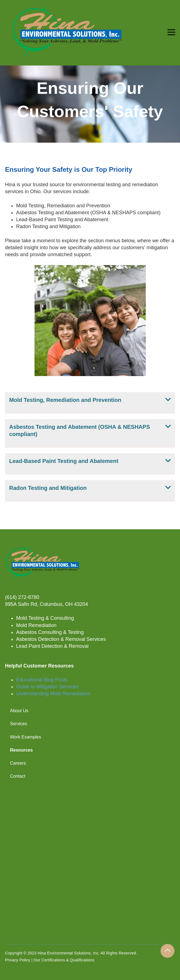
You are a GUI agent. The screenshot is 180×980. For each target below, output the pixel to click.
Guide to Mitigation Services (47, 687)
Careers (18, 763)
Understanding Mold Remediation (53, 694)
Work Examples (26, 737)
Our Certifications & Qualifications (64, 960)
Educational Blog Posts (42, 680)
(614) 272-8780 (22, 597)
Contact (18, 776)
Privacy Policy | (19, 960)
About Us (19, 711)
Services (19, 724)
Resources (21, 750)
